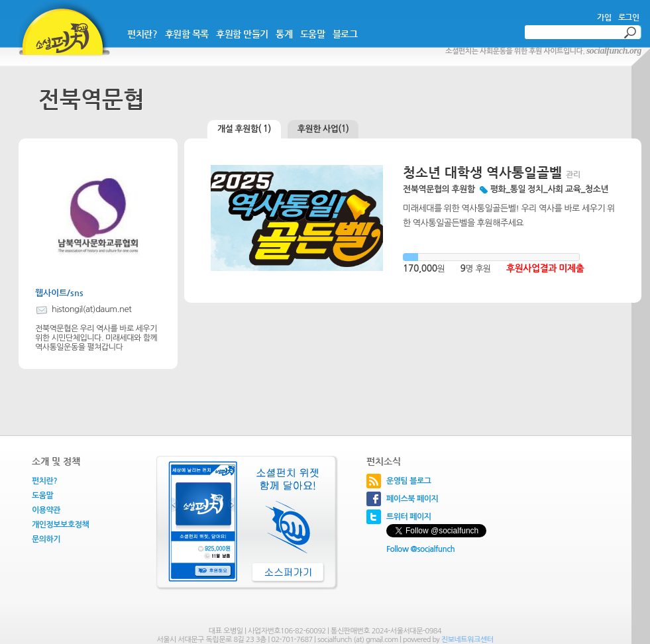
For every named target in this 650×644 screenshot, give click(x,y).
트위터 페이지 (409, 517)
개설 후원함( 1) (244, 129)
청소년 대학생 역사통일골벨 (482, 173)
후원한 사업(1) (323, 129)
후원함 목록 (187, 34)
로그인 (629, 17)
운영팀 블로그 (409, 481)
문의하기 (46, 539)
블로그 (345, 34)
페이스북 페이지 (412, 499)
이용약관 (46, 510)
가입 (604, 17)
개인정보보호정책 (60, 525)
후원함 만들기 (242, 34)
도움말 (313, 34)
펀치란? (142, 34)
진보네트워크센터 (467, 640)
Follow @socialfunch (420, 549)
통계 (284, 34)
